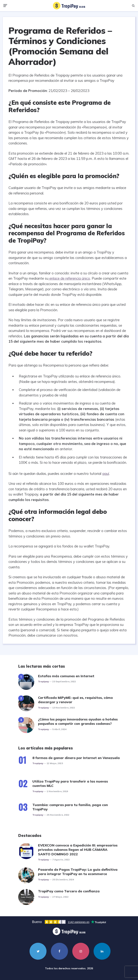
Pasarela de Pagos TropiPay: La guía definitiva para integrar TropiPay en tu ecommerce (78, 872)
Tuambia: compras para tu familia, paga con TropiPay (70, 807)
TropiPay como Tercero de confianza (69, 891)
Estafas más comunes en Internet (66, 676)
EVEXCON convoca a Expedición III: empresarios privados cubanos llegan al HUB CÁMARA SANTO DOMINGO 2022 (78, 850)
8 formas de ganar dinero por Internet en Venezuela (76, 758)
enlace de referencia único (69, 278)
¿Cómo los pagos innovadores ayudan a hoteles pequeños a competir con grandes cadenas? (78, 721)
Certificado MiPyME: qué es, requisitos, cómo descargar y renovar (75, 700)
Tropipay (43, 681)
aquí (106, 474)
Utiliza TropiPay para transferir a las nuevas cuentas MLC (70, 783)
